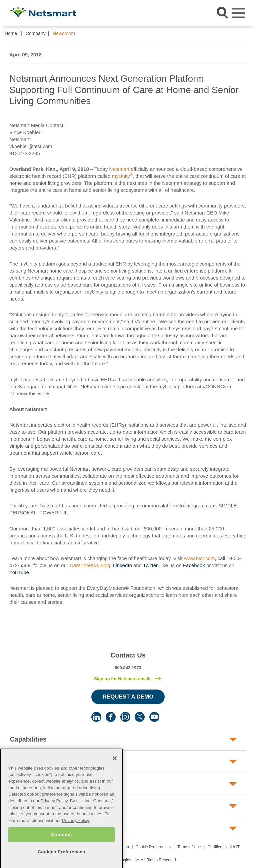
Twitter (150, 565)
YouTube (19, 572)
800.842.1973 (128, 668)
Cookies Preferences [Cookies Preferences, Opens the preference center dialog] (61, 860)
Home (11, 33)
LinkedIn (122, 565)
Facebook (194, 565)
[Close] (115, 766)
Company (36, 33)
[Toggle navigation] (238, 13)
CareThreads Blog (90, 565)
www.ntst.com (199, 558)
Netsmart (120, 169)
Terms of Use (189, 847)
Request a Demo (128, 697)
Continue (61, 842)
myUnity (121, 176)
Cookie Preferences (153, 847)
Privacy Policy (54, 809)
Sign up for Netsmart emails (123, 679)
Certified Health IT (223, 847)
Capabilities (28, 739)
